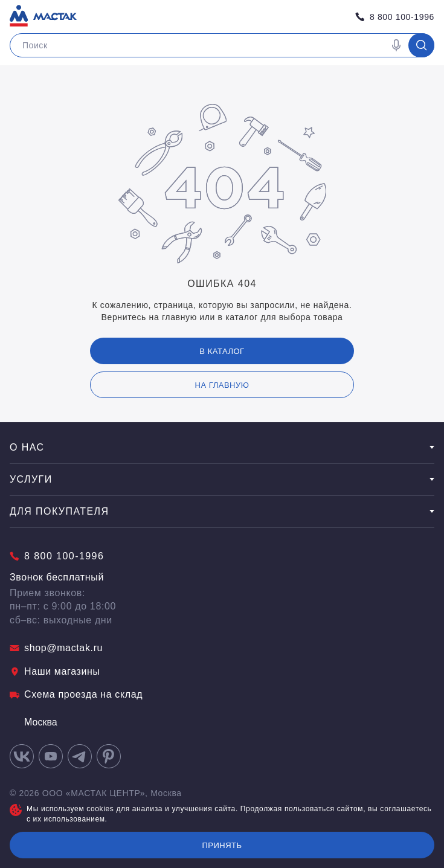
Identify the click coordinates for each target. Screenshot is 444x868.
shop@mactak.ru (56, 648)
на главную (222, 385)
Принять (222, 845)
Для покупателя (222, 511)
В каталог (222, 351)
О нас (222, 447)
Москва (34, 722)
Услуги (222, 479)
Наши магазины (55, 671)
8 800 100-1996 (395, 17)
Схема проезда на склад (76, 694)
